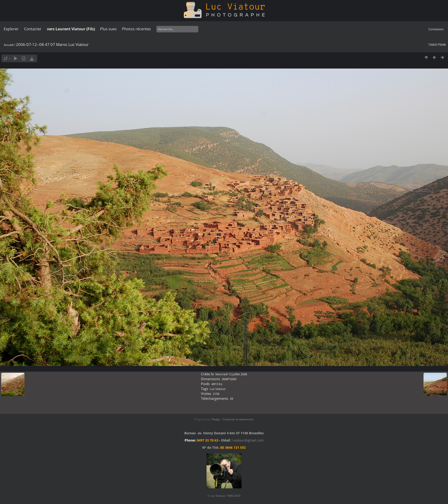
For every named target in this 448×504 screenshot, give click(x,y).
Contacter (33, 29)
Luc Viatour (218, 389)
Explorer (11, 29)
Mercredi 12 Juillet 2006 (231, 374)
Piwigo (216, 419)
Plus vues (108, 29)
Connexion (436, 29)
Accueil (9, 45)
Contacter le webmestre (238, 419)
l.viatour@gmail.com (248, 440)
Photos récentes (136, 29)
